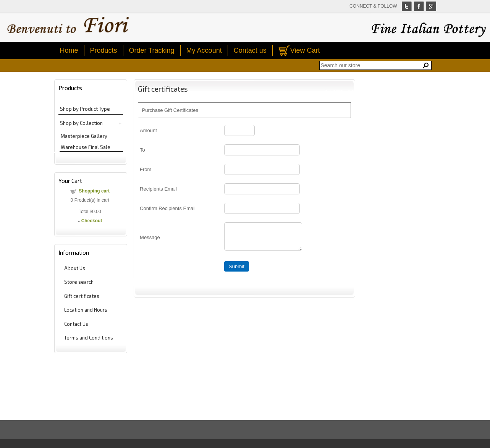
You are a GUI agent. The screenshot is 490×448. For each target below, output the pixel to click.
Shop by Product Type (85, 109)
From (146, 169)
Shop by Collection (81, 123)
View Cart (305, 50)
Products (104, 50)
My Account (204, 50)
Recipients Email (158, 189)
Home (69, 50)
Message (150, 240)
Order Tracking (152, 50)
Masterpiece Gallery (84, 136)
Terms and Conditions (89, 338)
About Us (75, 268)
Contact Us (76, 324)
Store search (79, 282)
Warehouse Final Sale (86, 147)
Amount (148, 130)
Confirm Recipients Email (168, 208)
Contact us (250, 50)
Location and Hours (86, 310)
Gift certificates (82, 296)
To (142, 150)
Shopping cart (94, 191)
